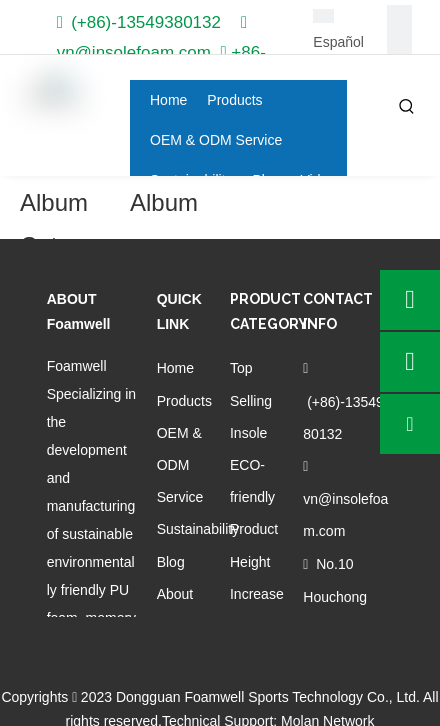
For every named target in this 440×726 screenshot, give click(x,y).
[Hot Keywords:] (407, 107)
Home (175, 368)
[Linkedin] (399, 42)
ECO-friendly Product (254, 497)
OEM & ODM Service (180, 465)
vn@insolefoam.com (134, 52)
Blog (171, 562)
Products (184, 401)
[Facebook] (399, 17)
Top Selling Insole (251, 400)
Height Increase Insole (257, 594)
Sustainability (198, 529)
